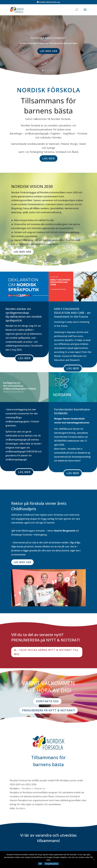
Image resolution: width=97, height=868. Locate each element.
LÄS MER (48, 158)
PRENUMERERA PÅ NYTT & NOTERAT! (48, 710)
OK (40, 864)
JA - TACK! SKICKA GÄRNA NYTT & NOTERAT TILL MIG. (46, 652)
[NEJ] (94, 860)
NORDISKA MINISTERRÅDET (49, 40)
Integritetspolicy (52, 864)
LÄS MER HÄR (49, 53)
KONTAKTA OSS (47, 701)
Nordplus (21, 808)
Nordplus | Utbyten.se (33, 788)
